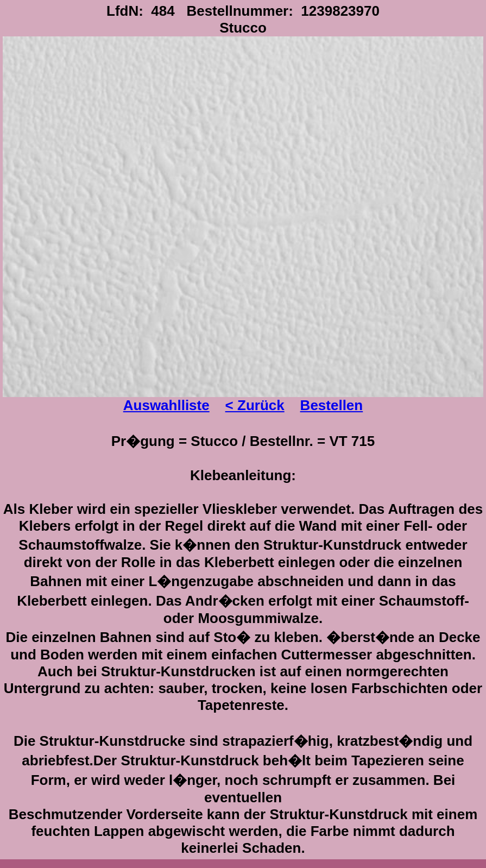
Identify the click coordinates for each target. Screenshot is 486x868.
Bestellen (332, 405)
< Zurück (255, 405)
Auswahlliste (166, 405)
